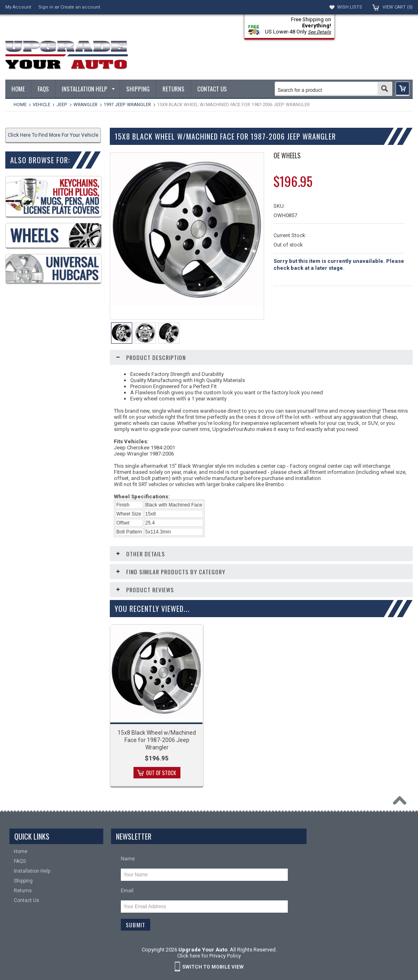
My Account (18, 7)
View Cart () (398, 7)
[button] (402, 89)
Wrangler (86, 105)
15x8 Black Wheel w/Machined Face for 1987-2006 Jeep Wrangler (157, 740)
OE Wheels (287, 156)
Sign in (46, 7)
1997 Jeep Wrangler (127, 105)
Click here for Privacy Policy (209, 956)
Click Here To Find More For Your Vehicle (53, 135)
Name (128, 859)
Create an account (80, 7)
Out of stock (161, 773)
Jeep (62, 105)
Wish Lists (350, 7)
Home (20, 105)
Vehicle (41, 105)
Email (127, 890)
